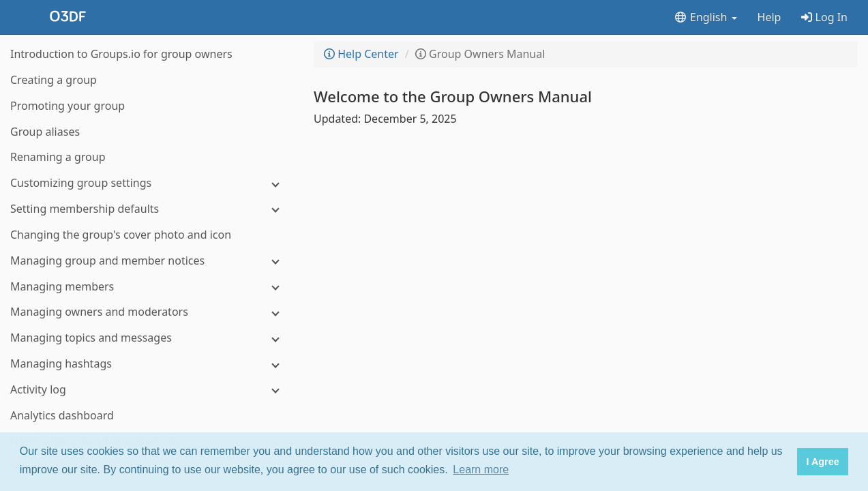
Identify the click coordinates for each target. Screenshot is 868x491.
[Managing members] (150, 287)
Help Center (361, 54)
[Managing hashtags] (150, 364)
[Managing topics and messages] (150, 338)
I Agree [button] (822, 462)
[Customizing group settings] (150, 183)
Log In (824, 17)
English (705, 17)
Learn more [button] (481, 470)
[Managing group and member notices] (150, 261)
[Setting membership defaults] (150, 209)
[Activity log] (150, 390)
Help (769, 17)
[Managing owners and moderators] (150, 312)
